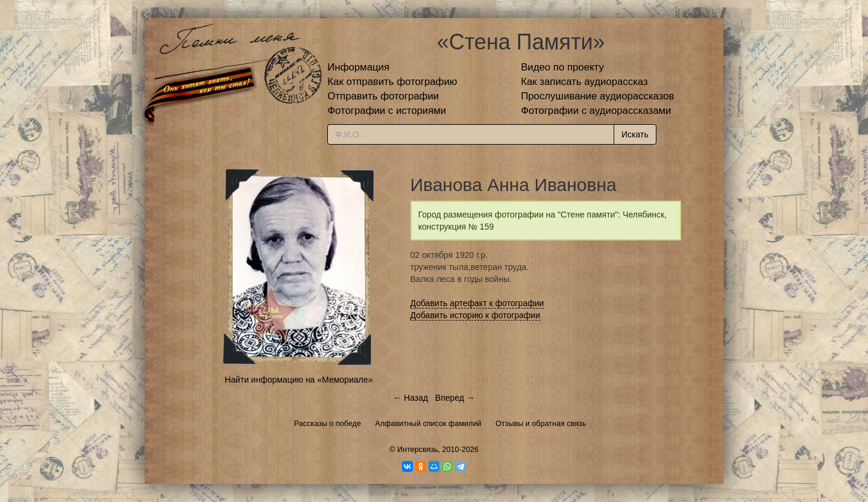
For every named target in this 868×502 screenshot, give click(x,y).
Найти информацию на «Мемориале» (299, 380)
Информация (358, 67)
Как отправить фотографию (392, 82)
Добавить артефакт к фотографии (477, 303)
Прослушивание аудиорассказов (597, 96)
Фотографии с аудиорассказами (596, 111)
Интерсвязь (418, 450)
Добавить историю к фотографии (476, 315)
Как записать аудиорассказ (584, 82)
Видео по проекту (562, 67)
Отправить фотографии (383, 96)
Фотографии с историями (387, 111)
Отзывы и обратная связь (541, 424)
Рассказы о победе (328, 424)
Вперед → (455, 398)
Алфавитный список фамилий (428, 424)
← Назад (410, 398)
